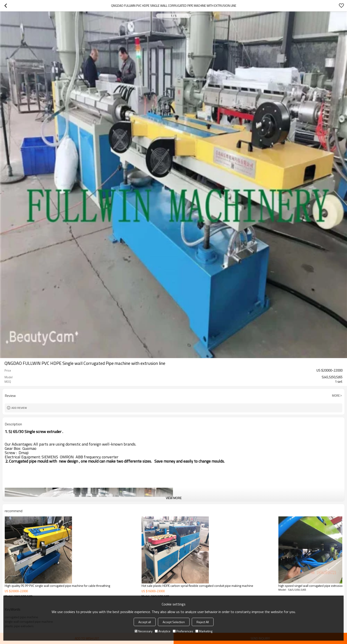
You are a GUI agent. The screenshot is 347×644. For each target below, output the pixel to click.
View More (174, 498)
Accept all (145, 622)
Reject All (203, 622)
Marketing (204, 631)
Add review (19, 408)
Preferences (183, 631)
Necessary (144, 631)
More (336, 396)
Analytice (163, 631)
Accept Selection (174, 622)
